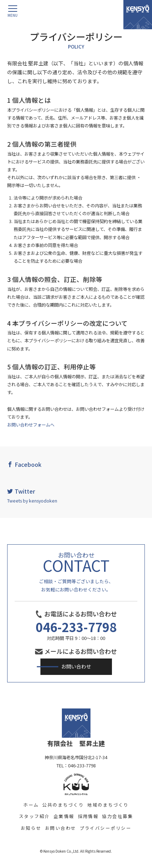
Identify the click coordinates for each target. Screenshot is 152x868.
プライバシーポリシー (106, 828)
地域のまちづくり (108, 805)
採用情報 (88, 816)
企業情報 (64, 816)
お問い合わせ (76, 666)
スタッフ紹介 (35, 816)
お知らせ (31, 828)
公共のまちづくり (63, 805)
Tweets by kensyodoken (32, 501)
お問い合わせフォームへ (31, 425)
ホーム (31, 805)
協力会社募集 (117, 816)
